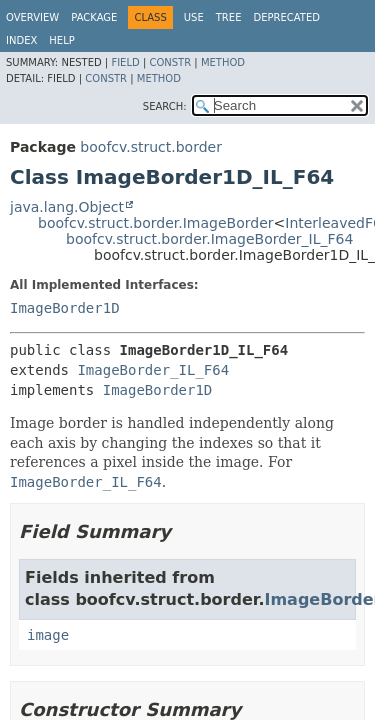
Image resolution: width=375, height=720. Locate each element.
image (48, 635)
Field (125, 62)
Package (94, 17)
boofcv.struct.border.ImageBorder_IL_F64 (209, 239)
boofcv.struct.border (151, 147)
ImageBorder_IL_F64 (153, 370)
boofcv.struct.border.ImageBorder (156, 223)
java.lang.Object (67, 207)
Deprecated (286, 17)
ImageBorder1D (65, 308)
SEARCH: (165, 106)
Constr (170, 62)
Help (61, 40)
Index (21, 40)
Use (194, 17)
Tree (229, 17)
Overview (32, 17)
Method (223, 62)
